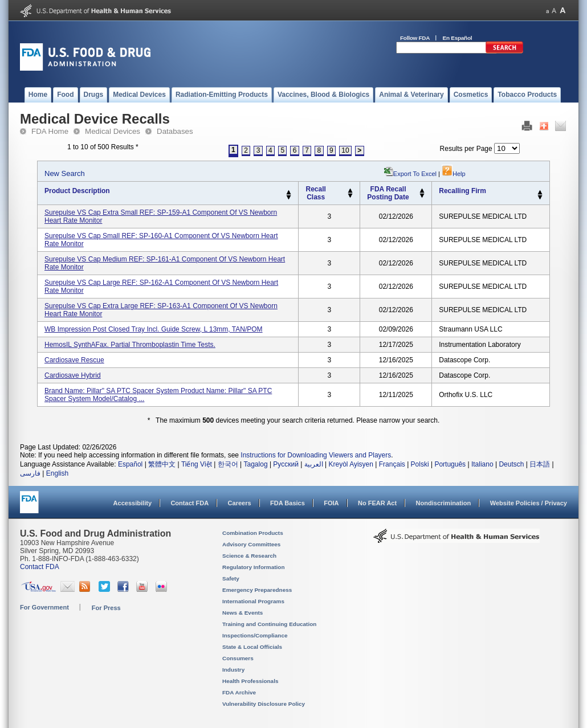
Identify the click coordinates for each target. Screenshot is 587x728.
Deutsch (511, 464)
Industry (233, 670)
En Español (458, 38)
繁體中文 (162, 464)
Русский (286, 464)
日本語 (540, 464)
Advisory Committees (251, 544)
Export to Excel (415, 174)
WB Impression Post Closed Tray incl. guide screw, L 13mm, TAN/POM (154, 329)
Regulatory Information (254, 567)
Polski (420, 464)
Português (450, 464)
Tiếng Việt (197, 464)
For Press (106, 608)
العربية (314, 464)
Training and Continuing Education (269, 624)
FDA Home (50, 131)
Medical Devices (113, 131)
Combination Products (253, 533)
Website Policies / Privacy (529, 503)
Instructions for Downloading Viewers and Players (316, 455)
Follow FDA (415, 38)
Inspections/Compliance (255, 635)
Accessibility (133, 503)
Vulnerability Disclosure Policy (264, 704)
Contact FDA (189, 503)
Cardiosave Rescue (74, 360)
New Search (65, 173)
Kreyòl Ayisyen (351, 464)
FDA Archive (239, 692)
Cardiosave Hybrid (73, 375)
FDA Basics (288, 503)
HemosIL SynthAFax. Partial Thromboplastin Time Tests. (130, 345)
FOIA (331, 503)
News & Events (242, 613)
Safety (231, 578)
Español (130, 464)
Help (454, 174)
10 (345, 150)
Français (392, 464)
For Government (44, 607)
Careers (240, 503)
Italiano (482, 464)
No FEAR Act (377, 503)
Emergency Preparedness (257, 590)
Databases (175, 131)
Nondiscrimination (444, 503)
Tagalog (256, 464)
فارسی (30, 473)
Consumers (238, 658)
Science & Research (249, 556)
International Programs (253, 601)
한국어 (228, 464)
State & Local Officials (252, 647)
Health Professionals (250, 681)
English (57, 473)
